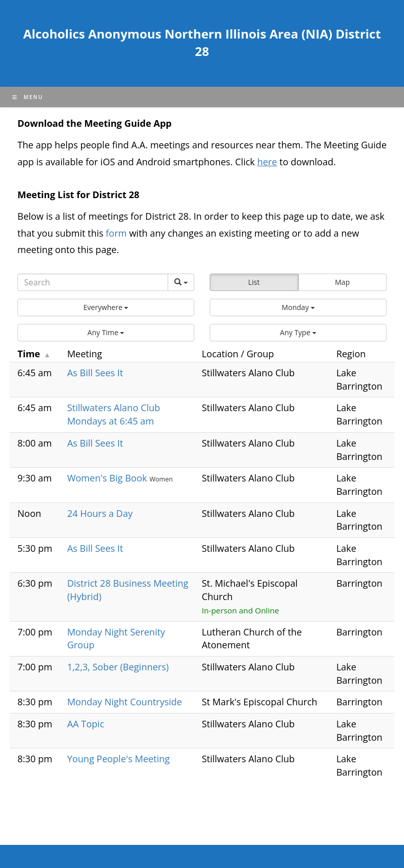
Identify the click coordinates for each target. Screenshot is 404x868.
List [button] (254, 282)
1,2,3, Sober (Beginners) (118, 667)
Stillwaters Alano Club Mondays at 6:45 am (114, 414)
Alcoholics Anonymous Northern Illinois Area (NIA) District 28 (202, 42)
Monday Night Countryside (125, 702)
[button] (106, 307)
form (117, 233)
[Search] (93, 282)
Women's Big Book (108, 478)
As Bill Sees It (95, 373)
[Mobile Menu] (28, 97)
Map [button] (342, 282)
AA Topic (86, 724)
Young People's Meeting (118, 759)
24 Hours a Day (100, 513)
